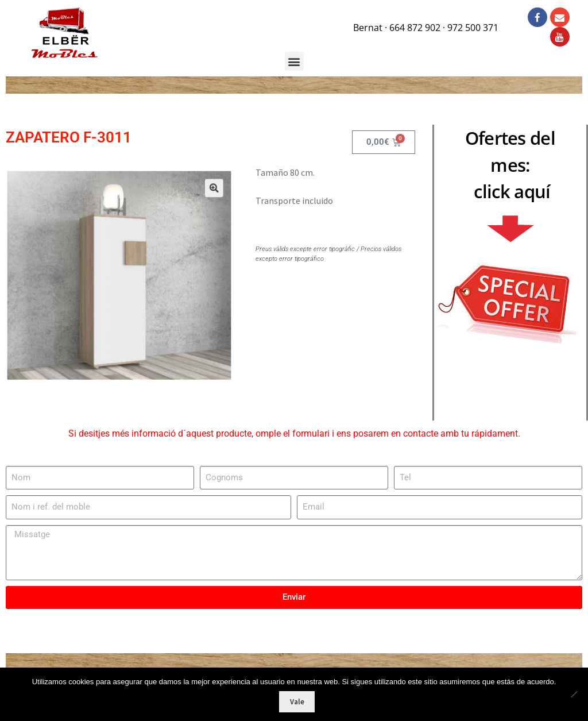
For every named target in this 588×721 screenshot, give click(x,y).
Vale (297, 702)
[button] (201, 201)
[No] (574, 694)
